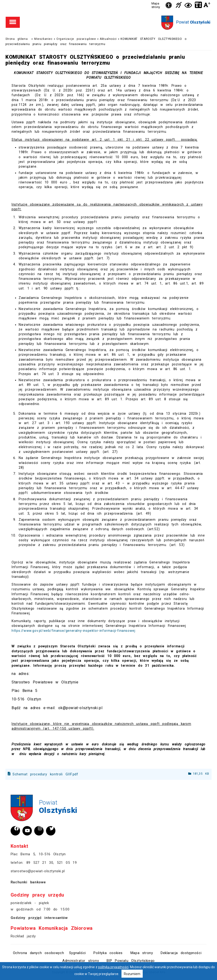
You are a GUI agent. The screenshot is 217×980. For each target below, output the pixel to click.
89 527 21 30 (40, 863)
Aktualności (108, 39)
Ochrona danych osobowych (38, 953)
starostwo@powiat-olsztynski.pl (38, 871)
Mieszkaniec (43, 39)
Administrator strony (81, 961)
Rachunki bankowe (28, 882)
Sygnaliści (77, 953)
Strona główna (17, 39)
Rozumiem (132, 974)
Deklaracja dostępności (181, 953)
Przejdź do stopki (108, 0)
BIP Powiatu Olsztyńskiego (131, 961)
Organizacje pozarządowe (76, 39)
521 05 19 (67, 863)
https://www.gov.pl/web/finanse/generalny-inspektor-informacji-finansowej (73, 631)
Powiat (193, 22)
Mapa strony (156, 5)
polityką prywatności (113, 967)
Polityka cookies (108, 953)
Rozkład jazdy (23, 936)
